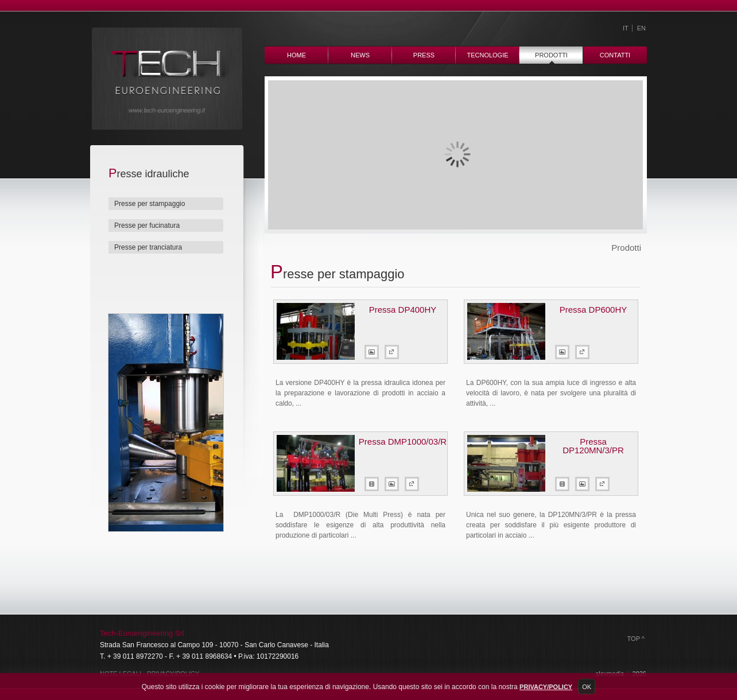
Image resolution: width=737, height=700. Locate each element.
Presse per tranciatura (148, 247)
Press (424, 55)
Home (296, 55)
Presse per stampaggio (150, 204)
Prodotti (551, 55)
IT (626, 28)
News (360, 55)
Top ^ (636, 639)
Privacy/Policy (546, 687)
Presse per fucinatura (147, 225)
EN (641, 28)
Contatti (615, 55)
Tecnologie (487, 55)
